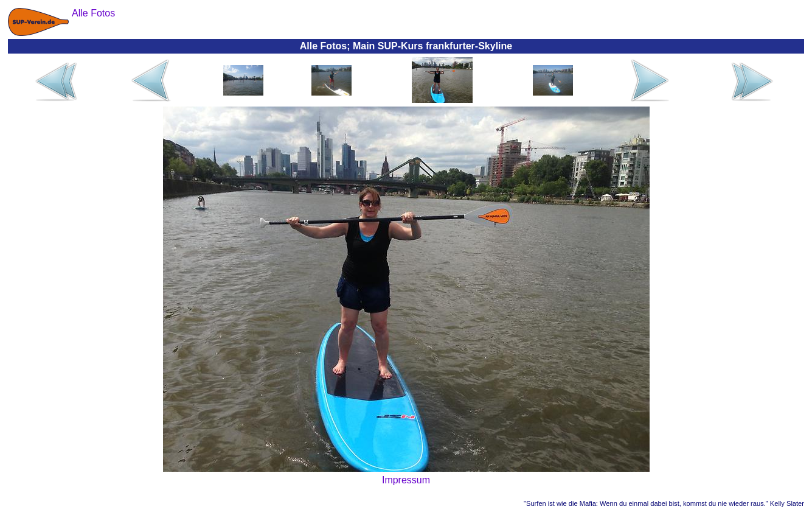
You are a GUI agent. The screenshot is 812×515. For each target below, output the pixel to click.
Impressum (406, 480)
